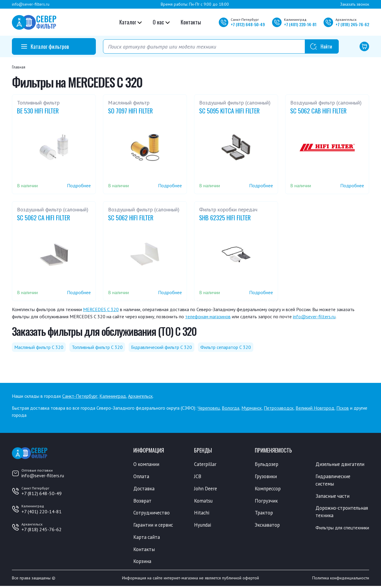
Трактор (264, 514)
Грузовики (266, 477)
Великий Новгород (315, 408)
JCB (198, 477)
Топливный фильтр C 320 (97, 347)
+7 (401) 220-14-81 (42, 511)
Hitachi (202, 514)
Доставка (144, 489)
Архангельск (140, 396)
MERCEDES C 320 (101, 309)
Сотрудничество (152, 514)
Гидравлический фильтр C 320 (161, 347)
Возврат (143, 501)
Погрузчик (267, 501)
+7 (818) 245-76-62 (42, 529)
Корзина (143, 563)
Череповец (209, 408)
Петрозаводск (279, 408)
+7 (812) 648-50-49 (42, 493)
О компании (147, 464)
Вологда (231, 408)
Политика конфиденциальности (341, 580)
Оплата (141, 477)
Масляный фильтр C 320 (39, 347)
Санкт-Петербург (80, 396)
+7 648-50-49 (248, 24)
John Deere (206, 489)
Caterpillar (206, 464)
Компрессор (269, 489)
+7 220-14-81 (300, 24)
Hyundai (203, 526)
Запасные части (333, 497)
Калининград (113, 396)
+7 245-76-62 (352, 24)
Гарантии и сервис (154, 526)
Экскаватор (268, 526)
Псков (343, 408)
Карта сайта (147, 538)
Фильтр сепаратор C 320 (226, 347)
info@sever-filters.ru (31, 4)
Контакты (191, 22)
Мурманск (252, 408)
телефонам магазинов (208, 316)
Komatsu (203, 501)
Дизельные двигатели (341, 464)
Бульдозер (267, 464)
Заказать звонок (355, 4)
